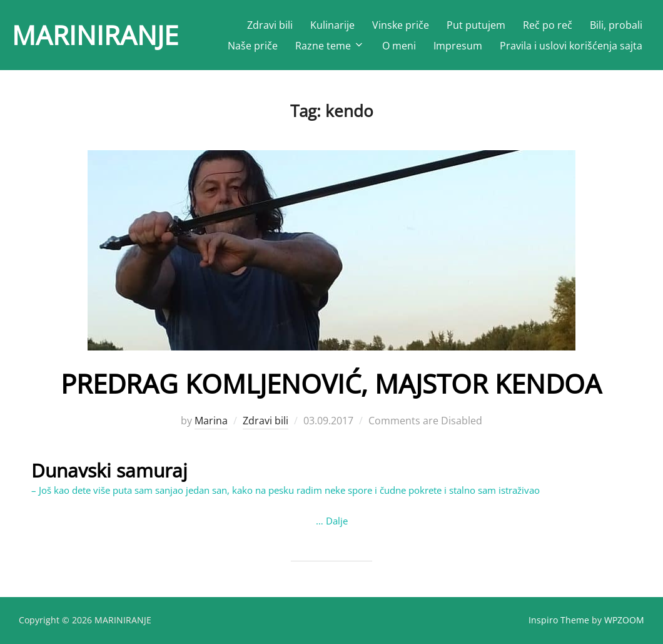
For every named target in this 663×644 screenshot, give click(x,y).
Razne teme (330, 46)
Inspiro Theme (559, 620)
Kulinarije (332, 25)
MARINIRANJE (95, 35)
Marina (211, 421)
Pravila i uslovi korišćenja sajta (571, 46)
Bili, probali (616, 25)
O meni (399, 46)
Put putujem (476, 25)
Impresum (458, 46)
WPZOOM (624, 620)
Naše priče (253, 46)
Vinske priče (401, 25)
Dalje (337, 521)
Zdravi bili (270, 25)
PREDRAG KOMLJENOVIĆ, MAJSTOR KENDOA (331, 383)
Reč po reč (548, 25)
